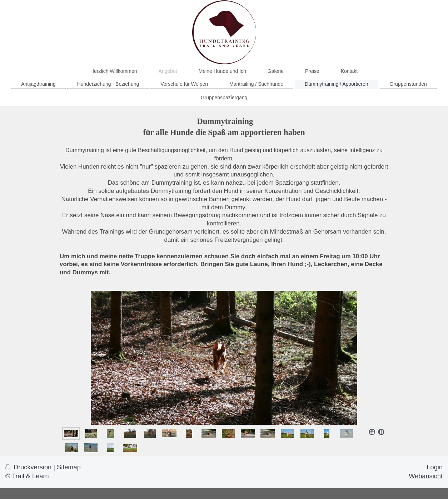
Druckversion (29, 467)
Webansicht (426, 476)
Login (435, 467)
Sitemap (69, 467)
